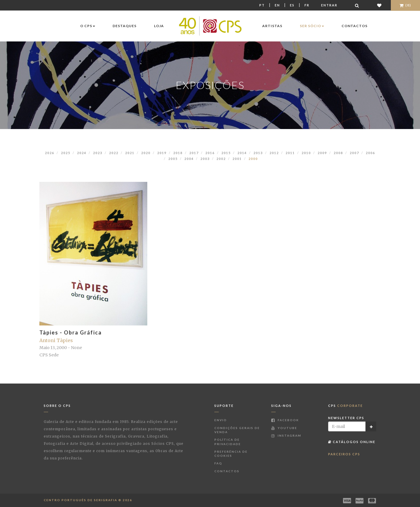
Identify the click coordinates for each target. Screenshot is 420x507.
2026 (50, 153)
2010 (306, 153)
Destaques (125, 26)
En (277, 5)
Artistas (272, 26)
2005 (173, 159)
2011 (290, 153)
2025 (66, 153)
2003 (205, 159)
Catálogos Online (352, 442)
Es (292, 5)
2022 (114, 153)
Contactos (355, 26)
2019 (162, 153)
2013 (258, 153)
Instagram (286, 435)
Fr (307, 5)
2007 (354, 153)
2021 (130, 153)
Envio (221, 420)
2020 (146, 153)
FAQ (218, 463)
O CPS (88, 26)
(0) (405, 5)
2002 (221, 159)
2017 (194, 153)
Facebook (285, 420)
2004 (189, 159)
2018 (178, 153)
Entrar (329, 5)
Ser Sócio (312, 26)
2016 (210, 153)
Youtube (284, 428)
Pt (262, 5)
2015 (226, 153)
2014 (242, 153)
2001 (237, 159)
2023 (98, 153)
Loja (159, 26)
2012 (274, 153)
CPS (345, 406)
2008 (338, 153)
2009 (322, 153)
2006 (370, 153)
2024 (82, 153)
